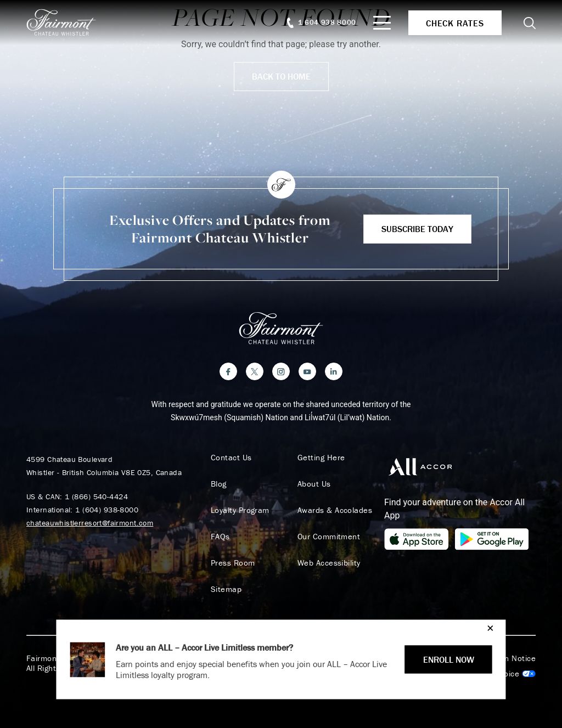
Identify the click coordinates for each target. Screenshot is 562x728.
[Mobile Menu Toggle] (382, 23)
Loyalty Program (240, 510)
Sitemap (226, 589)
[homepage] (67, 22)
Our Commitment (329, 537)
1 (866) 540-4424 (96, 496)
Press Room (233, 563)
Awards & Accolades (335, 510)
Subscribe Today (417, 229)
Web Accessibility (329, 563)
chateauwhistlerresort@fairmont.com (90, 523)
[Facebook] (228, 371)
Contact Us (231, 458)
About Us (314, 484)
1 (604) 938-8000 (107, 510)
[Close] (488, 628)
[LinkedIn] (334, 371)
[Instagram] (281, 371)
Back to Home (281, 76)
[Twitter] (255, 371)
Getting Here (321, 458)
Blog (219, 484)
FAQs (220, 537)
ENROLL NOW (449, 659)
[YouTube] (307, 371)
